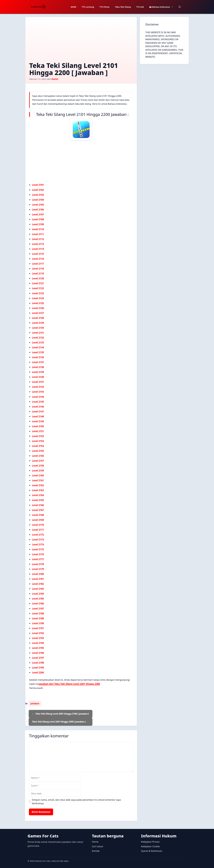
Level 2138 (38, 367)
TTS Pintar (105, 7)
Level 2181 (38, 579)
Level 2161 (38, 480)
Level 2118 (38, 269)
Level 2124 (38, 298)
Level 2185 (38, 599)
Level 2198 (38, 663)
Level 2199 (38, 668)
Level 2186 (38, 604)
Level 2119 (38, 274)
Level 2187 (38, 609)
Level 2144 (38, 397)
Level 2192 (38, 633)
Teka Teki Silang (123, 7)
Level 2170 (38, 525)
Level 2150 (38, 426)
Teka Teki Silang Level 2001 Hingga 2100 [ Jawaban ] (62, 714)
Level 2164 (38, 495)
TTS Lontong (88, 7)
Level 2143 (38, 392)
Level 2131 (38, 333)
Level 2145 (38, 402)
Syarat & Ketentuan (152, 851)
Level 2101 (38, 185)
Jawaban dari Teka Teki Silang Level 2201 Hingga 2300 (69, 684)
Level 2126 (38, 308)
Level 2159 (38, 471)
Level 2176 (38, 554)
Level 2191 (38, 628)
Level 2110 (38, 229)
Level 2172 (38, 535)
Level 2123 (38, 293)
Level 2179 (38, 569)
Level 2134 (38, 347)
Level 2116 (38, 259)
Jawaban (35, 703)
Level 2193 (38, 638)
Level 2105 (38, 205)
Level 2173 (38, 540)
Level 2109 (38, 224)
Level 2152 (38, 436)
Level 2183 (38, 589)
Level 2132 (38, 338)
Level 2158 (38, 466)
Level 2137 (38, 362)
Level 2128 (38, 318)
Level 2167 (38, 510)
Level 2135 (38, 352)
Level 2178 (38, 564)
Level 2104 (38, 200)
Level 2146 (38, 407)
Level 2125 (38, 303)
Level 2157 (38, 461)
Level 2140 (38, 377)
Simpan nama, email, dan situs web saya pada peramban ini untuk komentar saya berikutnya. (76, 802)
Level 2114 (38, 249)
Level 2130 (38, 328)
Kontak (96, 851)
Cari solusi (97, 846)
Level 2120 (38, 278)
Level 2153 (38, 441)
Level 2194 (38, 643)
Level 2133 (38, 343)
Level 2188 (38, 613)
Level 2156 (38, 456)
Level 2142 (38, 387)
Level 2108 (38, 219)
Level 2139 (38, 372)
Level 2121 (38, 283)
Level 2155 (38, 451)
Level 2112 (38, 239)
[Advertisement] (81, 41)
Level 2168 (38, 515)
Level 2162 (38, 485)
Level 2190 (38, 623)
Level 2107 (38, 214)
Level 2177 (38, 559)
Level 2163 (38, 490)
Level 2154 (38, 446)
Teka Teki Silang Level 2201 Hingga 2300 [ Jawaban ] (59, 722)
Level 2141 (38, 382)
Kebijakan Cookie (150, 846)
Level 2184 (38, 594)
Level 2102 (38, 190)
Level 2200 (38, 673)
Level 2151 (38, 431)
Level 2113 (38, 244)
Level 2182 (38, 584)
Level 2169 (38, 520)
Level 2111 (38, 234)
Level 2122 (38, 288)
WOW (73, 7)
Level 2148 (38, 416)
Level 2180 (38, 574)
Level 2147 (38, 412)
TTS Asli (140, 7)
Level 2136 (38, 357)
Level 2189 (38, 618)
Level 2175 (38, 549)
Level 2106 (38, 210)
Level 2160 (38, 475)
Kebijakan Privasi (150, 842)
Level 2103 (38, 195)
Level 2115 (38, 254)
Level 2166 (38, 505)
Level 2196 (38, 653)
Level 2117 (38, 264)
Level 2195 (38, 648)
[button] (180, 7)
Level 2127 (38, 313)
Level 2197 (38, 658)
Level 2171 (38, 530)
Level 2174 (38, 544)
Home (95, 842)
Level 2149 (38, 421)
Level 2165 (38, 500)
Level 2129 (38, 323)
